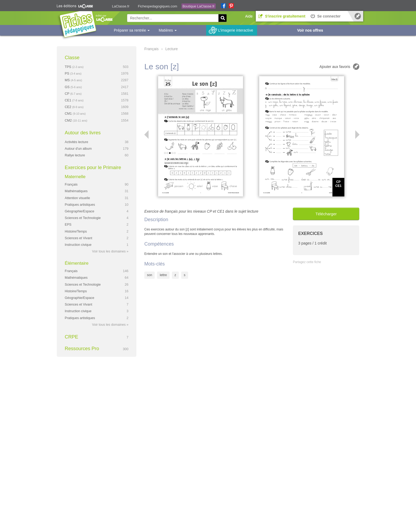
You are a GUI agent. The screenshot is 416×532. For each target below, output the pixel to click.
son (149, 275)
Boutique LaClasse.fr (199, 6)
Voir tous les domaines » (110, 251)
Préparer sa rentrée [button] (132, 30)
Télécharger (326, 214)
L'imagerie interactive (236, 30)
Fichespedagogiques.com (158, 6)
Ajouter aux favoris (335, 67)
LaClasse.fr (121, 6)
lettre (163, 275)
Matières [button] (168, 30)
